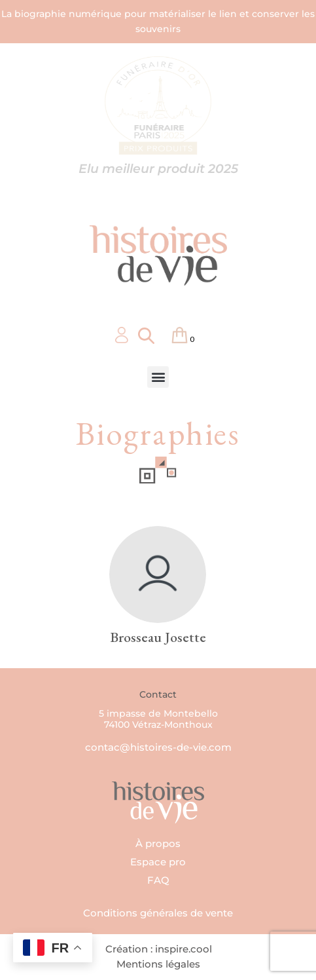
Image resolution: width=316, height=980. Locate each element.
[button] (158, 377)
